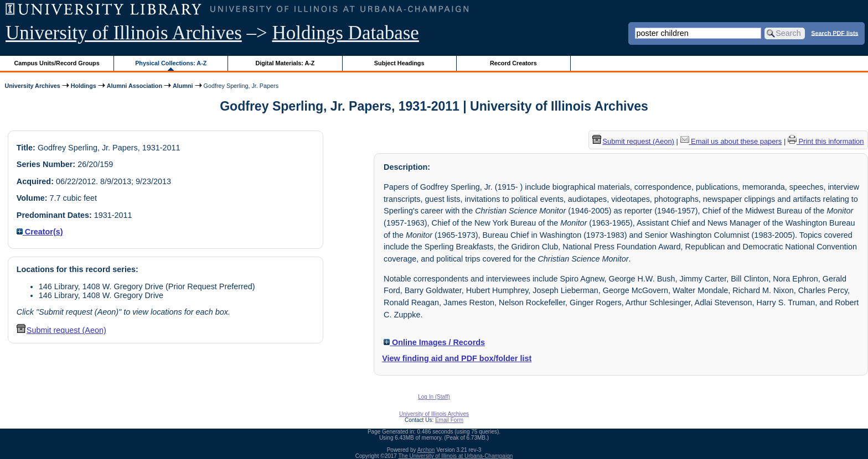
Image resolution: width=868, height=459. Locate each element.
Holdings (84, 86)
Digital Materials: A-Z (285, 63)
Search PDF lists (835, 33)
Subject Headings (399, 63)
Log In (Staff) (434, 397)
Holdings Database (346, 33)
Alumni (183, 86)
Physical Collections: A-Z (171, 63)
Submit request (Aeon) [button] (61, 330)
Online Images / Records (434, 342)
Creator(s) (40, 232)
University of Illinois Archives (124, 33)
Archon (426, 450)
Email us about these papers (731, 141)
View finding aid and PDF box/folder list (457, 358)
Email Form (449, 420)
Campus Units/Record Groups (57, 63)
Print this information (826, 141)
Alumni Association (135, 86)
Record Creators (513, 63)
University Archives (32, 86)
